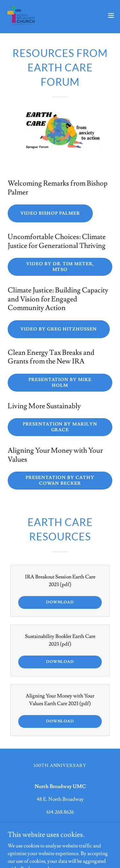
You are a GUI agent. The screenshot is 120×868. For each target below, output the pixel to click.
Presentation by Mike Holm (60, 383)
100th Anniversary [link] (60, 766)
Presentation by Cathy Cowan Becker (60, 481)
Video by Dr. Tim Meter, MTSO (60, 267)
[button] (111, 15)
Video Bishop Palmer (50, 213)
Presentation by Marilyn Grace (60, 427)
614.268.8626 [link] (60, 812)
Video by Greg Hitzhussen (59, 329)
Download (60, 602)
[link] (21, 15)
